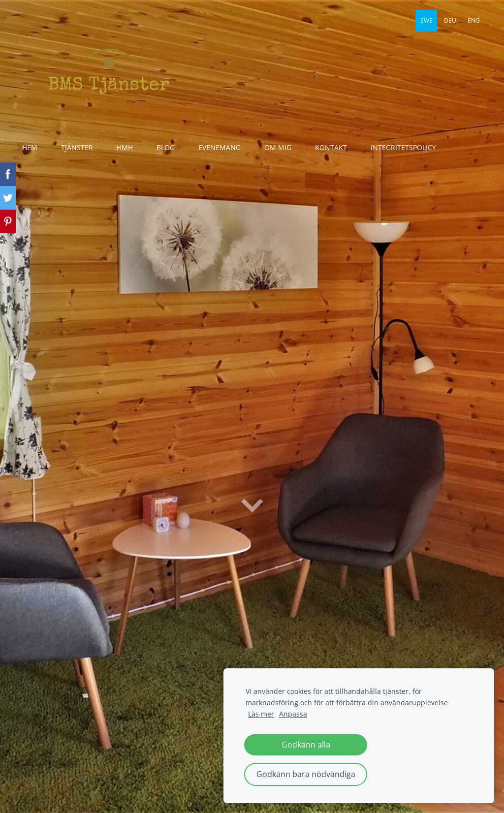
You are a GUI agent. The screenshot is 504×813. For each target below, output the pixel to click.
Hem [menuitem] (30, 147)
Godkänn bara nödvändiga (306, 774)
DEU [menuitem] (450, 20)
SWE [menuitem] (426, 20)
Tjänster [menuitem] (77, 147)
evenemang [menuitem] (220, 147)
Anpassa (293, 714)
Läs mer (261, 714)
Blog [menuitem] (166, 147)
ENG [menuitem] (474, 20)
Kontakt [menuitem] (331, 147)
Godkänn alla (306, 745)
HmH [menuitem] (125, 147)
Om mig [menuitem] (278, 147)
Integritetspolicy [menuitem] (403, 147)
